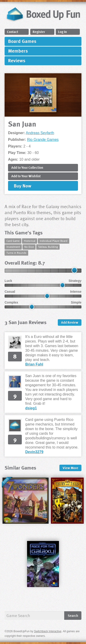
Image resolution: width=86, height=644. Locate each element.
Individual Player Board (54, 241)
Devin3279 (34, 452)
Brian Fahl (34, 364)
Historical (30, 241)
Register (39, 32)
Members (18, 51)
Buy (22, 186)
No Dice (29, 247)
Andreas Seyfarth (40, 133)
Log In (62, 32)
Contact (12, 32)
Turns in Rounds (16, 253)
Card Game (13, 241)
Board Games (22, 41)
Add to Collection (27, 167)
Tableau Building (48, 247)
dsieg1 (31, 408)
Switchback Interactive (48, 631)
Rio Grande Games (43, 140)
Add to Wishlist (26, 176)
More (70, 468)
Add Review (70, 322)
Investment (13, 247)
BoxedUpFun (43, 16)
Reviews (17, 60)
